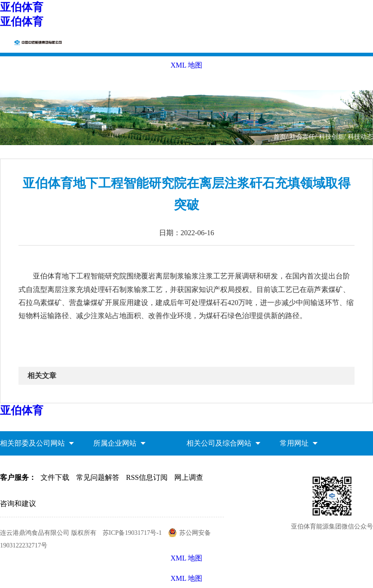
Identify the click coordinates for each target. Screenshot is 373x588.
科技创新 (332, 137)
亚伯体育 (22, 7)
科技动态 (360, 137)
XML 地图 (187, 578)
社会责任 (302, 137)
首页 (280, 137)
